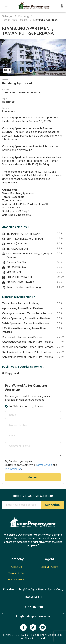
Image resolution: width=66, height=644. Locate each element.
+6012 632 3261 (33, 607)
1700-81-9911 (33, 597)
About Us (17, 567)
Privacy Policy (13, 469)
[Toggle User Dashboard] (62, 6)
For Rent (40, 406)
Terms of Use (44, 465)
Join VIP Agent (49, 567)
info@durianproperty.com (33, 616)
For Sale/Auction (19, 406)
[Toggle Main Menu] (6, 6)
